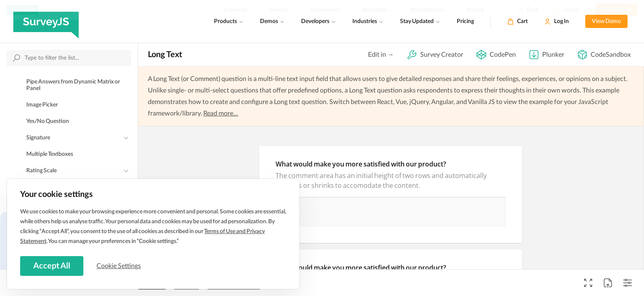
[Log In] (557, 21)
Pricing (465, 21)
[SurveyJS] (46, 21)
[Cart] (517, 21)
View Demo (606, 21)
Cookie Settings (119, 266)
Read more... (221, 113)
